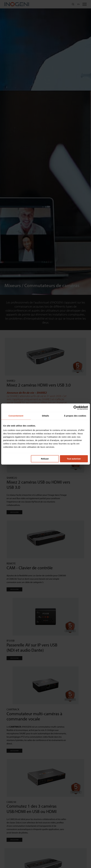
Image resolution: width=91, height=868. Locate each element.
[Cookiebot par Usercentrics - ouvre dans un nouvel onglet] (76, 408)
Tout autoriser (74, 459)
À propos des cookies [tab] (75, 416)
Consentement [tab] (16, 416)
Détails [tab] (46, 416)
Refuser (45, 459)
